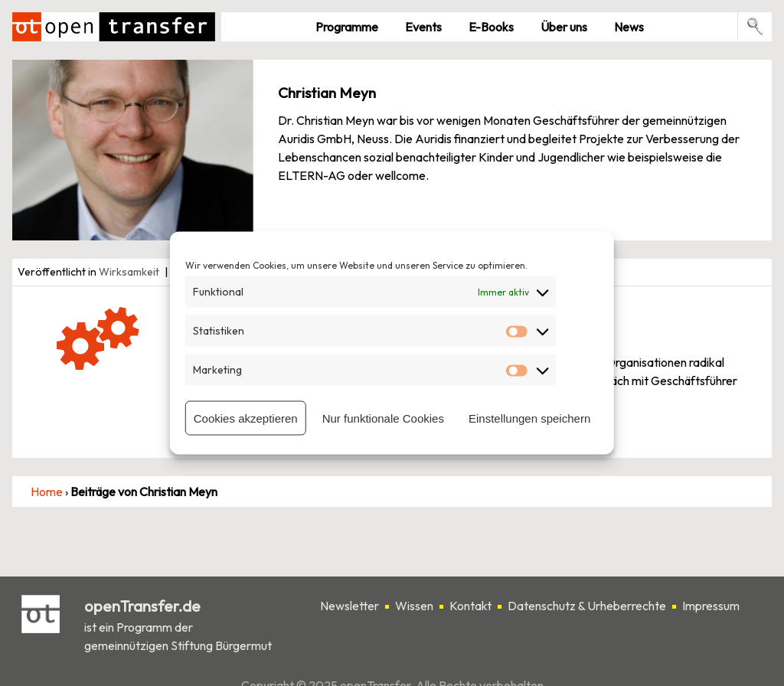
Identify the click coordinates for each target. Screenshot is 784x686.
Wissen (414, 606)
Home (47, 492)
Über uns (564, 27)
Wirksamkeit (129, 272)
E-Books (491, 27)
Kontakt (470, 606)
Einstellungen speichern (529, 418)
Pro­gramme (347, 27)
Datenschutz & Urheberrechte (587, 606)
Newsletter (350, 606)
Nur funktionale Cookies (383, 418)
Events (423, 27)
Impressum (711, 606)
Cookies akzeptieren (246, 418)
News (629, 27)
